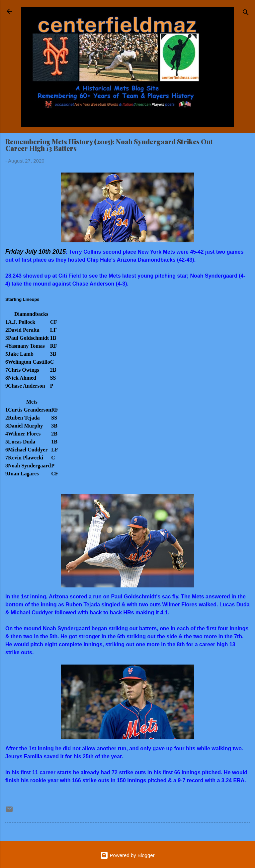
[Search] (246, 13)
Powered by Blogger (127, 855)
